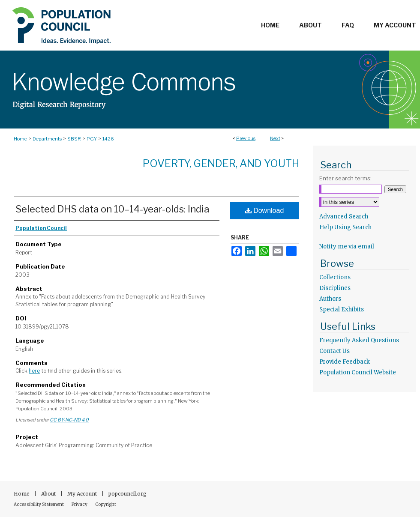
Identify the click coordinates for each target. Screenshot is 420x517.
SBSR (74, 139)
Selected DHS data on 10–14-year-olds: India (112, 209)
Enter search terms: (345, 178)
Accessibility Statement (39, 504)
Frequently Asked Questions (359, 340)
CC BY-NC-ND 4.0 (69, 420)
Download (265, 211)
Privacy (80, 504)
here (34, 371)
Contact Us (334, 351)
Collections (335, 277)
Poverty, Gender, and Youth (221, 163)
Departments (47, 139)
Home (20, 139)
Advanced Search (344, 217)
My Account (83, 494)
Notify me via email (347, 247)
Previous (246, 138)
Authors (330, 299)
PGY (92, 139)
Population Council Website (358, 372)
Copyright (106, 504)
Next (275, 138)
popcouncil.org (127, 494)
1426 (108, 139)
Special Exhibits (342, 309)
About (49, 494)
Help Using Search (345, 227)
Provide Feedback (345, 362)
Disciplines (335, 288)
